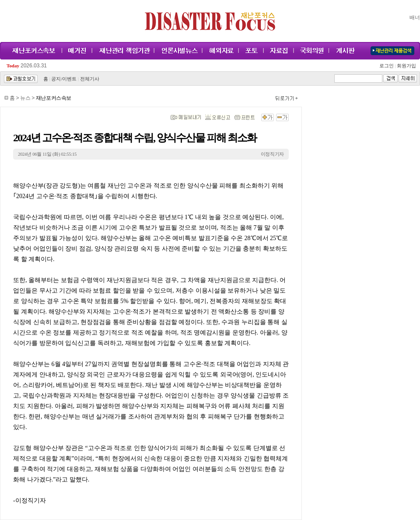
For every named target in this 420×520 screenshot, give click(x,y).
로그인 (388, 66)
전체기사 (90, 79)
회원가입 (406, 66)
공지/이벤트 (64, 79)
